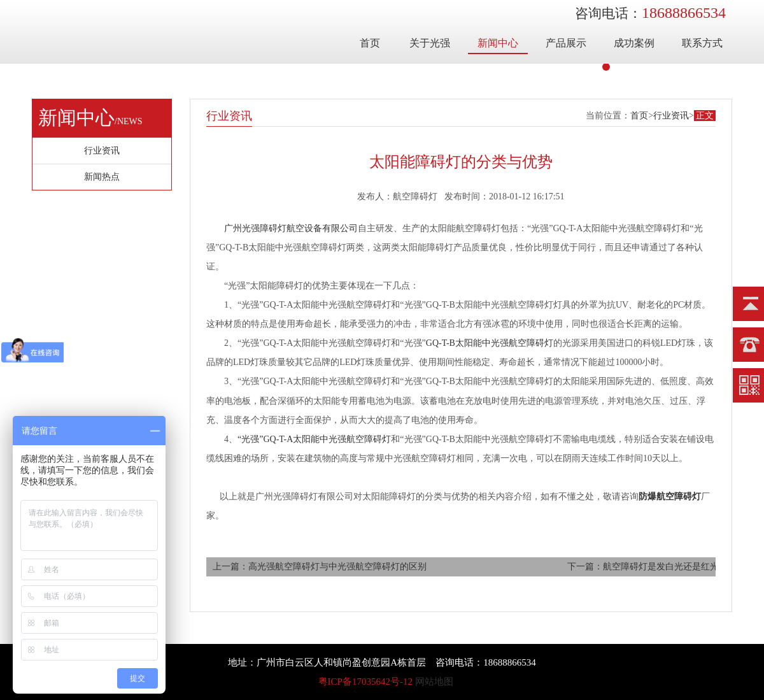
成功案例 (634, 43)
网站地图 (434, 682)
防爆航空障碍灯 (670, 496)
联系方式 (702, 43)
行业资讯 (671, 116)
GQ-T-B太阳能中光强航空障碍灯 (490, 343)
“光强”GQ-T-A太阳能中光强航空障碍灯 (314, 439)
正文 (705, 116)
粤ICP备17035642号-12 (365, 682)
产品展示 (566, 43)
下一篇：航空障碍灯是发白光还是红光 (643, 567)
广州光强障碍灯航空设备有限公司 (291, 228)
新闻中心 (498, 43)
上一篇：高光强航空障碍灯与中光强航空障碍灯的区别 (320, 567)
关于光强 (430, 43)
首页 (370, 43)
